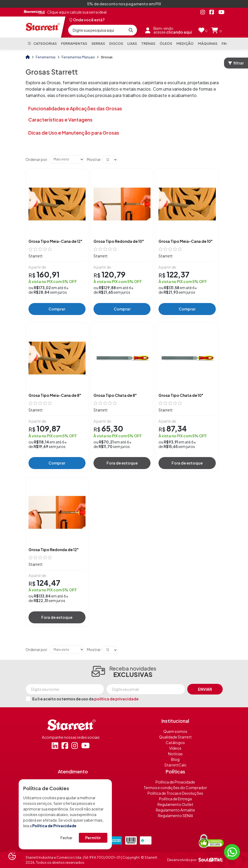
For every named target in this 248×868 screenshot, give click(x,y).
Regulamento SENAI (175, 815)
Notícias (175, 754)
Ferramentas (46, 57)
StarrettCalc (175, 765)
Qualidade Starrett (175, 737)
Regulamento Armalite (175, 810)
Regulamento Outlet (175, 804)
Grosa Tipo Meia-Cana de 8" (55, 395)
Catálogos (175, 742)
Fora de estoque (122, 463)
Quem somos (175, 731)
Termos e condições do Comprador (175, 788)
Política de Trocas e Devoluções (175, 793)
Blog (175, 759)
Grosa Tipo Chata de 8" (115, 395)
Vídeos (175, 748)
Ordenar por (36, 159)
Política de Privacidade (54, 826)
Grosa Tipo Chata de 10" (181, 395)
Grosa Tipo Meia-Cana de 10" (186, 241)
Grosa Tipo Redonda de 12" (54, 550)
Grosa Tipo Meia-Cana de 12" (55, 241)
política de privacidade (116, 699)
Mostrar (94, 159)
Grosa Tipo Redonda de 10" (119, 241)
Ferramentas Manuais (78, 57)
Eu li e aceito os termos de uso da (85, 699)
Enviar (205, 689)
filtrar (236, 63)
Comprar (57, 309)
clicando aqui (179, 32)
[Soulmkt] (211, 860)
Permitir (93, 838)
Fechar (66, 838)
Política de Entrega (175, 799)
